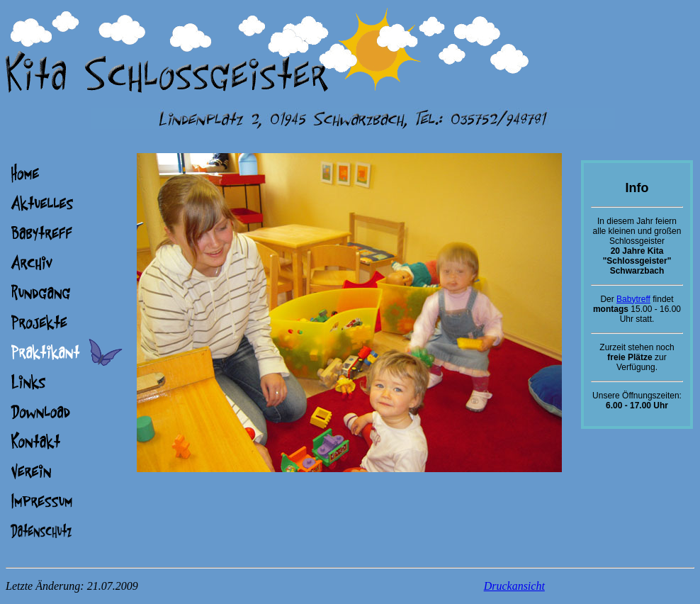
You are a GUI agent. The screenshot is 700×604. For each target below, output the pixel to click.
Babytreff (633, 299)
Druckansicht (514, 586)
